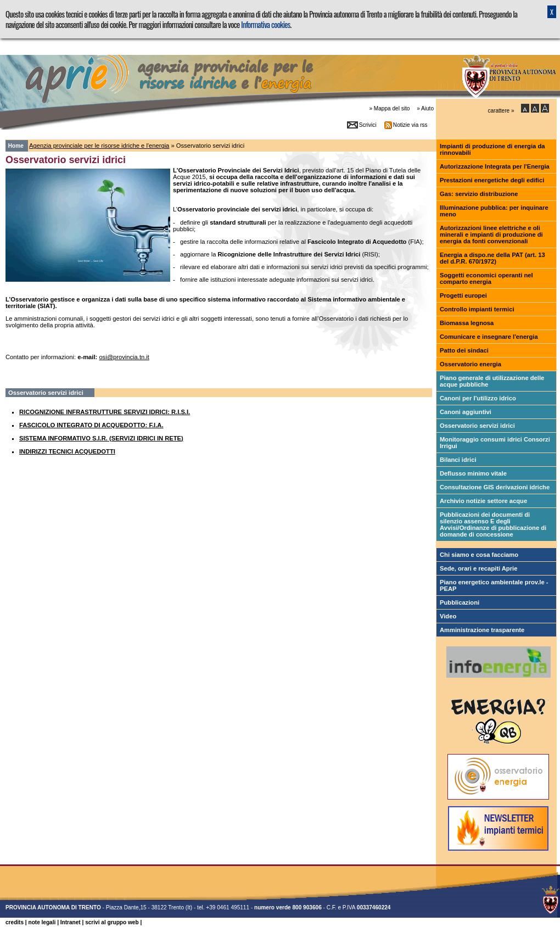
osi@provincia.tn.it (124, 357)
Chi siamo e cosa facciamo (479, 555)
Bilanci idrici (458, 460)
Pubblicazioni (460, 602)
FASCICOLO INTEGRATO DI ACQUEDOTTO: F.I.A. (91, 425)
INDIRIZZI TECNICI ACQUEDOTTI (67, 451)
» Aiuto (425, 108)
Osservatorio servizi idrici (477, 426)
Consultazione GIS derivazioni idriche (495, 487)
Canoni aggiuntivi (466, 412)
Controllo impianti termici (477, 309)
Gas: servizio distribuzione (479, 194)
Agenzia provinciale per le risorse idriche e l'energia (99, 146)
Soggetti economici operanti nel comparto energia (486, 278)
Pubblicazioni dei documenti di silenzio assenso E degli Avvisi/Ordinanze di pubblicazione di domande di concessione (493, 524)
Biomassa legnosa (467, 323)
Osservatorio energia (471, 364)
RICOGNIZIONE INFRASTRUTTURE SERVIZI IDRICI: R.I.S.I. (105, 412)
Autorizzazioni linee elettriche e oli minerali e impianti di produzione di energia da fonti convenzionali (491, 234)
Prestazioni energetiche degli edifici (492, 180)
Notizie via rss (410, 125)
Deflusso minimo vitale (473, 473)
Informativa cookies (265, 24)
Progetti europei (463, 295)
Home (16, 146)
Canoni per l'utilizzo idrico (478, 398)
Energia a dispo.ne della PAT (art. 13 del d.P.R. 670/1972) (492, 258)
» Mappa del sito (389, 108)
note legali (42, 922)
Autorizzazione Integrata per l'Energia (495, 166)
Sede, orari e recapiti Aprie (478, 568)
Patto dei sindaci (464, 350)
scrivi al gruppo (112, 922)
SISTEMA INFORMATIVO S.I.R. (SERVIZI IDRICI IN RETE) (101, 438)
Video (448, 616)
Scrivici (368, 125)
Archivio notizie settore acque (483, 501)
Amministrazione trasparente (482, 630)
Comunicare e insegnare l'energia (489, 337)
